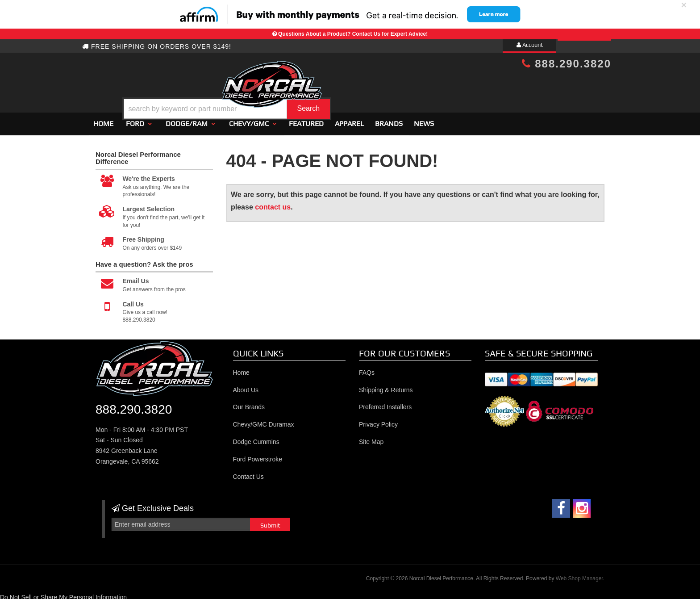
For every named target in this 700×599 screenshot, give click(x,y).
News (424, 119)
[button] (358, 86)
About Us (246, 386)
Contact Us (248, 473)
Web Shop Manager (579, 574)
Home (103, 119)
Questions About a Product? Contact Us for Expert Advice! (353, 34)
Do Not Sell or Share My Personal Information (63, 593)
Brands (389, 119)
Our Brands (249, 403)
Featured (306, 119)
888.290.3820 (567, 64)
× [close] (684, 5)
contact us (273, 203)
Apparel (349, 119)
